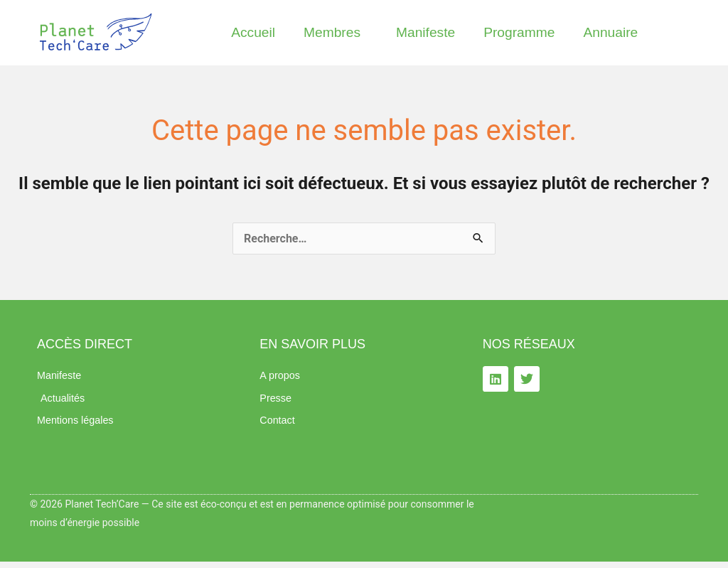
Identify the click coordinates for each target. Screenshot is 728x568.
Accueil (253, 32)
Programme (519, 32)
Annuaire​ (610, 32)
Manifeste (425, 32)
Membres (336, 32)
